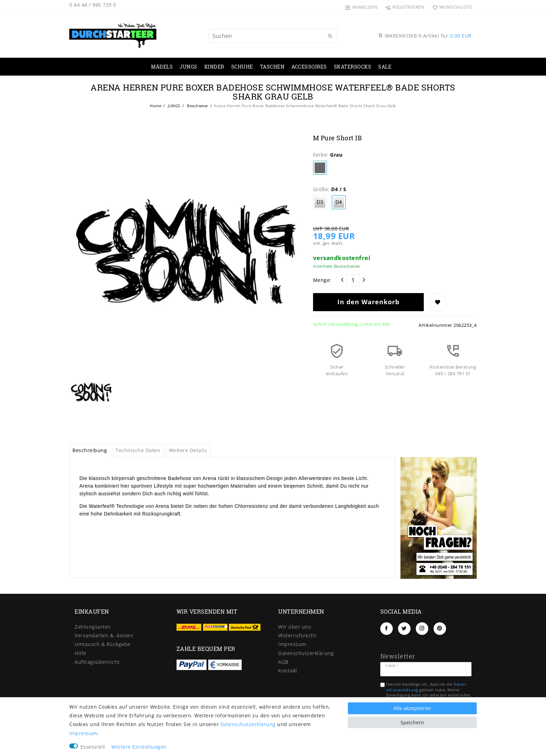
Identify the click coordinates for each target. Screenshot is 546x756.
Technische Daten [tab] (138, 450)
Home (155, 106)
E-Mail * (392, 665)
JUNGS (189, 67)
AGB (283, 662)
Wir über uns (295, 627)
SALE (385, 67)
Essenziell (93, 747)
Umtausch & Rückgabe (103, 644)
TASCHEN (272, 67)
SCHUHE (242, 67)
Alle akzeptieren (412, 708)
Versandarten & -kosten (104, 635)
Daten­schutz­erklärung (306, 653)
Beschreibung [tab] (90, 450)
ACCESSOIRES (309, 67)
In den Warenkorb (368, 302)
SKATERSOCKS (353, 67)
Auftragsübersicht (97, 662)
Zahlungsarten (93, 627)
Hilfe (80, 653)
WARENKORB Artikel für (425, 36)
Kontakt (288, 671)
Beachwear (197, 106)
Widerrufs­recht (297, 635)
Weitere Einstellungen (139, 747)
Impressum (292, 644)
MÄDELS (162, 67)
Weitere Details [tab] (188, 450)
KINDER (214, 67)
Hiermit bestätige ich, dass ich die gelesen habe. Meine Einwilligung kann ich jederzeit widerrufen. (429, 690)
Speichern (412, 722)
